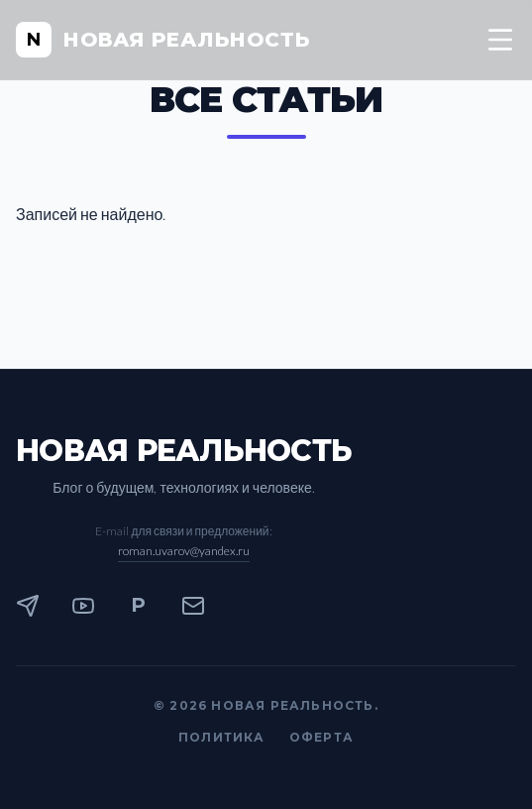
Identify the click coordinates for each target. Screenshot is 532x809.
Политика (222, 737)
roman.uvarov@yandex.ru (184, 551)
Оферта (321, 737)
